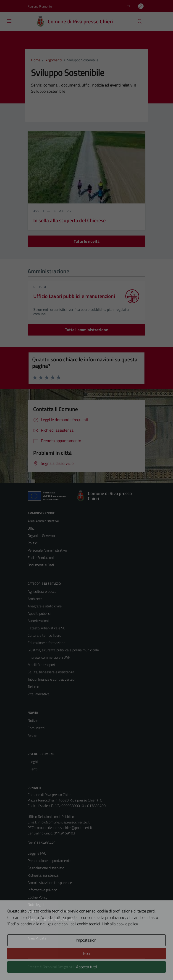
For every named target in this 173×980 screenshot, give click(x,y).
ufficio (40, 287)
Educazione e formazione (46, 643)
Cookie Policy (38, 897)
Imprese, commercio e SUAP (49, 657)
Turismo (33, 687)
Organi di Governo (41, 536)
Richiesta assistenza (43, 875)
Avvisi (32, 735)
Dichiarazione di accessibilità (49, 912)
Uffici (31, 528)
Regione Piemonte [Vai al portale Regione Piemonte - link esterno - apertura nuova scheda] (40, 6)
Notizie (33, 720)
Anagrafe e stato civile (45, 606)
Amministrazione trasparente (50, 883)
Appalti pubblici (39, 613)
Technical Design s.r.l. (59, 967)
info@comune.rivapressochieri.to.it (64, 822)
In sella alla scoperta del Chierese (69, 220)
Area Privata (37, 938)
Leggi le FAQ (37, 853)
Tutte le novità (87, 241)
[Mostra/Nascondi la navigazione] (9, 21)
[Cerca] (140, 22)
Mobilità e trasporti (42, 665)
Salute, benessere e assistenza (51, 672)
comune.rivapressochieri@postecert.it (64, 828)
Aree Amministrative (43, 521)
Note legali (36, 904)
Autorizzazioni (38, 621)
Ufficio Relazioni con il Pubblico (51, 817)
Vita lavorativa (39, 694)
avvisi (39, 211)
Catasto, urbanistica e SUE (48, 628)
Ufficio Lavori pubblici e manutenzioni (74, 296)
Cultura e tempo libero (44, 635)
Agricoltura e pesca (42, 591)
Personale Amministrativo (47, 550)
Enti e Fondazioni (41, 558)
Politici (33, 543)
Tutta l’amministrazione (86, 330)
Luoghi (33, 762)
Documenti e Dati (41, 565)
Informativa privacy (42, 890)
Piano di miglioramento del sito (51, 919)
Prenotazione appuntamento (49, 861)
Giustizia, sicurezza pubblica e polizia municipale (63, 650)
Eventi (33, 769)
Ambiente (35, 599)
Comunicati (36, 728)
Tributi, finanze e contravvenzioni (52, 679)
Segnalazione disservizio (46, 868)
